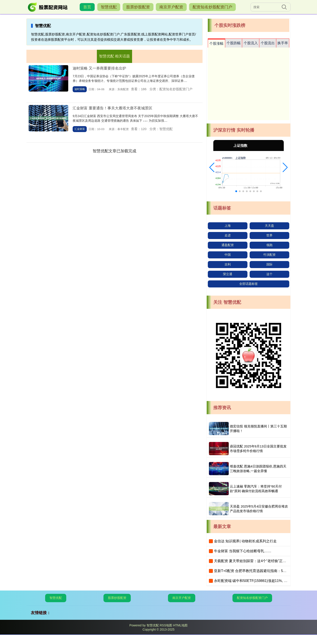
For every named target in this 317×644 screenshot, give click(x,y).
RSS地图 (166, 625)
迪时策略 (80, 89)
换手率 (283, 43)
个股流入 (251, 43)
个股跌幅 (234, 43)
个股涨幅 (216, 43)
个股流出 (268, 43)
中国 (228, 255)
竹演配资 (269, 255)
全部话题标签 (249, 284)
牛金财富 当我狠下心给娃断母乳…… (243, 551)
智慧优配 (109, 7)
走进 (228, 235)
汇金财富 (80, 129)
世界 (269, 235)
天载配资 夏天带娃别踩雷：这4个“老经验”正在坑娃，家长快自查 (264, 561)
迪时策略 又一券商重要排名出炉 (99, 68)
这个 (269, 274)
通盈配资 (228, 245)
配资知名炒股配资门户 (212, 7)
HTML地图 (180, 625)
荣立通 (228, 274)
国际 (269, 264)
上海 (228, 226)
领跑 (269, 245)
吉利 (228, 264)
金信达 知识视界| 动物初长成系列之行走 (245, 541)
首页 (87, 7)
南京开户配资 (171, 7)
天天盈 (269, 226)
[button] (212, 167)
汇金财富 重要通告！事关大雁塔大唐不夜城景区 (112, 108)
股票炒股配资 (138, 7)
